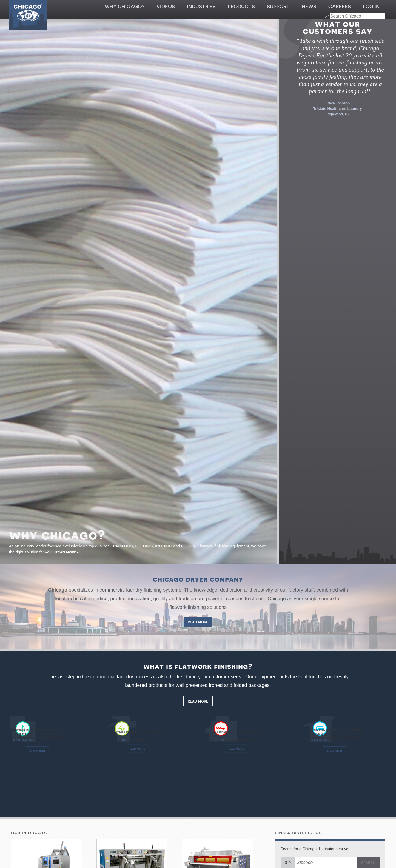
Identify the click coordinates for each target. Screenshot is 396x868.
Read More (198, 623)
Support (278, 7)
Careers (340, 7)
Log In (371, 7)
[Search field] (357, 16)
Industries (201, 7)
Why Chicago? (125, 7)
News (309, 7)
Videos (166, 7)
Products (241, 7)
